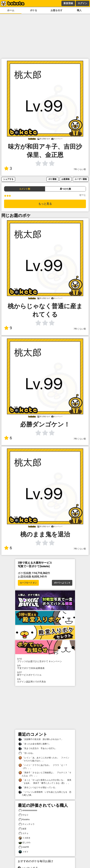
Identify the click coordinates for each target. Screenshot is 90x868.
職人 (79, 10)
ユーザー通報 (81, 179)
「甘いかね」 (27, 753)
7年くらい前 (80, 169)
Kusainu (24, 820)
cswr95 (24, 847)
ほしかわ (24, 843)
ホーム (11, 10)
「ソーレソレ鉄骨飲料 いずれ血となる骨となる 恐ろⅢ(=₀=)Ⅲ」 (45, 793)
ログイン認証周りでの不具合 (45, 680)
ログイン (83, 3)
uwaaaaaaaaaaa (28, 810)
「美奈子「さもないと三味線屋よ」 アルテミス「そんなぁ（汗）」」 (45, 774)
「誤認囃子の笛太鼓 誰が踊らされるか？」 (41, 739)
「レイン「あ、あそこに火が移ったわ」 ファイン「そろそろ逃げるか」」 (44, 759)
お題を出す (56, 10)
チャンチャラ (27, 824)
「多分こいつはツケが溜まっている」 (38, 788)
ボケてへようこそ (62, 583)
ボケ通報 (52, 179)
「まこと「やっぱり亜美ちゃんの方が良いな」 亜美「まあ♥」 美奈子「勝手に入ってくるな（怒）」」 (45, 781)
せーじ (83, 195)
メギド (23, 852)
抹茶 (22, 829)
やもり (23, 815)
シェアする (8, 179)
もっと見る (45, 204)
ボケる (34, 10)
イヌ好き (24, 838)
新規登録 (68, 3)
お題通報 (66, 179)
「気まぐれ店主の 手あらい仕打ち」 (38, 748)
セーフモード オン (28, 583)
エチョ (23, 833)
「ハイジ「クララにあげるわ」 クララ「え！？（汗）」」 (43, 766)
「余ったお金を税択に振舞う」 (35, 744)
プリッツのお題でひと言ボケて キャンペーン (45, 660)
